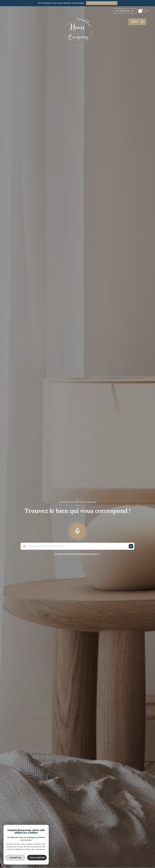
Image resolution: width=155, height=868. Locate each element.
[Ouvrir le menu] (137, 22)
